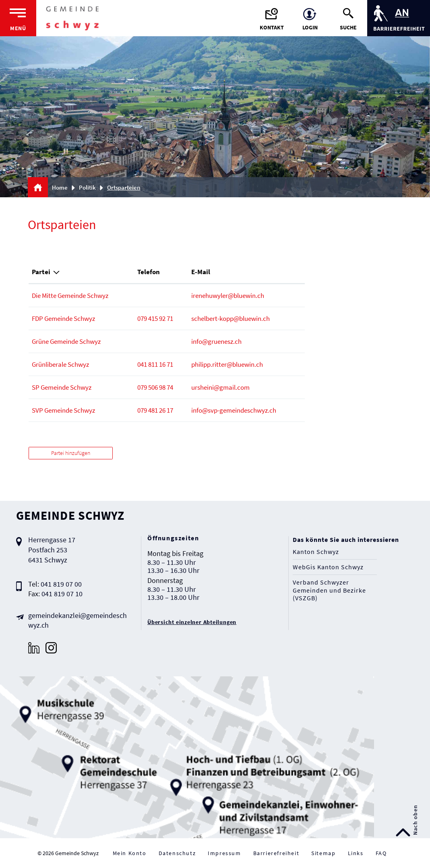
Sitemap (323, 853)
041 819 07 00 (61, 584)
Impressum (224, 853)
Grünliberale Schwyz (60, 364)
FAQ (381, 853)
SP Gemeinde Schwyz (62, 387)
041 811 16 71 (155, 364)
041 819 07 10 (62, 594)
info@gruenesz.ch (216, 341)
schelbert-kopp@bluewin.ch (231, 318)
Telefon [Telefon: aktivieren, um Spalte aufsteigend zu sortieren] (149, 272)
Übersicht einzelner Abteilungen (192, 622)
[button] (90, 187)
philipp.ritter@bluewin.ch (227, 364)
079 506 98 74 (155, 387)
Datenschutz (177, 853)
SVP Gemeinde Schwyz (63, 410)
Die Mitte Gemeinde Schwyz (70, 296)
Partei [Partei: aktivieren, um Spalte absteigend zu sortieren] (41, 272)
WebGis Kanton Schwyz (328, 567)
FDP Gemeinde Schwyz (63, 318)
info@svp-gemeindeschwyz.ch (234, 410)
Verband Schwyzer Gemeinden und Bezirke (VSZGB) (329, 590)
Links (356, 853)
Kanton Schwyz (316, 552)
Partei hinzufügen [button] (71, 453)
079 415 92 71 (155, 318)
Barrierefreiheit (276, 853)
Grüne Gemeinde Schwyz (66, 341)
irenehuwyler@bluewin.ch (228, 296)
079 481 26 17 (155, 410)
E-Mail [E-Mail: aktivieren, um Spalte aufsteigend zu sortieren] (201, 272)
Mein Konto (130, 853)
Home (60, 187)
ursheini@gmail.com (220, 387)
